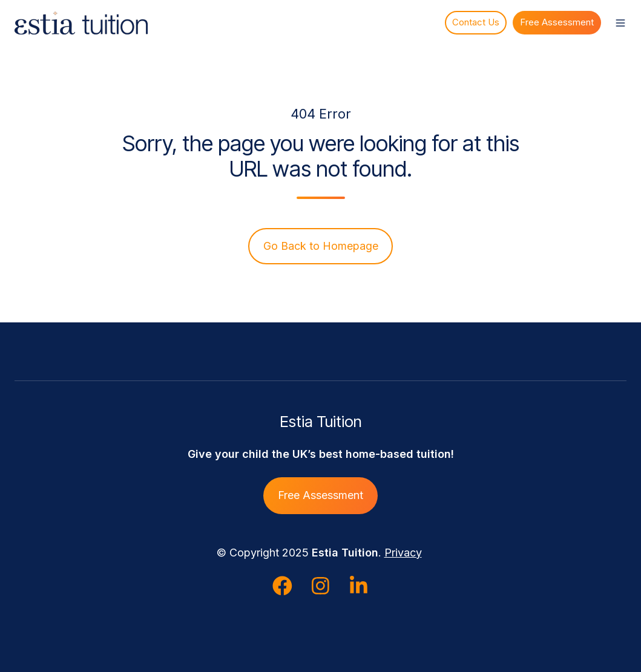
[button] (620, 23)
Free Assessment (557, 22)
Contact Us (476, 22)
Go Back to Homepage (321, 246)
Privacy (403, 553)
